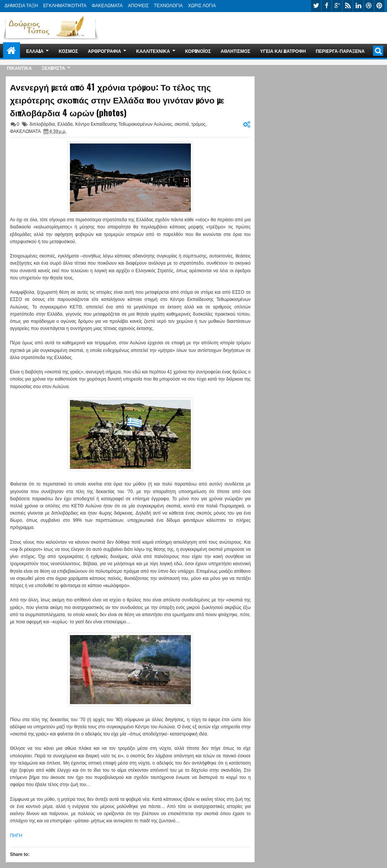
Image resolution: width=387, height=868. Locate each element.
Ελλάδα (65, 124)
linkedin (358, 6)
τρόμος (198, 124)
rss (348, 6)
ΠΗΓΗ (16, 836)
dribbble (369, 6)
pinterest (379, 6)
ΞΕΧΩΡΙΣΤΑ (53, 68)
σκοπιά (182, 124)
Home (12, 51)
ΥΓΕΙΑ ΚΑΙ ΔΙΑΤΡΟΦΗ (283, 51)
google (337, 6)
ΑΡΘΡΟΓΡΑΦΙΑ (104, 51)
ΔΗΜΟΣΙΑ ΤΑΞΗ (21, 6)
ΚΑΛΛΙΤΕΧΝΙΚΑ (153, 51)
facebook (327, 6)
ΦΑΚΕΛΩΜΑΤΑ (107, 6)
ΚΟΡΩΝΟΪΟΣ (198, 51)
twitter (316, 6)
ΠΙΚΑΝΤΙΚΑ (19, 68)
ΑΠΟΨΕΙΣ (139, 6)
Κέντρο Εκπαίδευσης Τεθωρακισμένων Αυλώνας (124, 124)
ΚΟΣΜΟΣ (68, 51)
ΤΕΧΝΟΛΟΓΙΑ (168, 6)
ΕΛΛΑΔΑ (35, 51)
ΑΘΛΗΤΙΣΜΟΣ (235, 51)
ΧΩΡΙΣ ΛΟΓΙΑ (202, 6)
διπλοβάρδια (42, 124)
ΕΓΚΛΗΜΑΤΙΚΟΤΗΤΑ (65, 6)
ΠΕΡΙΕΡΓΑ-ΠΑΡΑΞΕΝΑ (340, 51)
